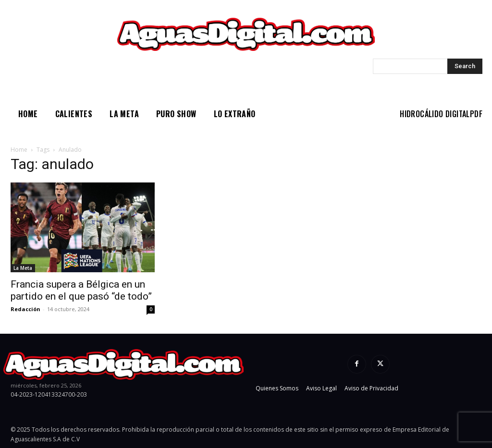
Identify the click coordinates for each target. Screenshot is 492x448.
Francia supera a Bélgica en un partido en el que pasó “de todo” (81, 290)
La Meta (23, 268)
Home (19, 150)
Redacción (25, 309)
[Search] (465, 66)
